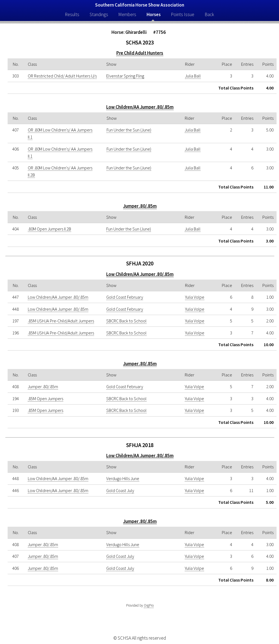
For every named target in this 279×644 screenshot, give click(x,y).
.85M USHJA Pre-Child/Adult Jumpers (61, 321)
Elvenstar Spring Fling (125, 76)
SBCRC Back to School (126, 321)
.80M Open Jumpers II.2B (49, 229)
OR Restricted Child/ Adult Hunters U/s (62, 76)
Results (72, 14)
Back (209, 14)
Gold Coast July (120, 490)
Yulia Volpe (195, 297)
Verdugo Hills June (123, 478)
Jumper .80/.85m (140, 206)
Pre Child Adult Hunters (140, 53)
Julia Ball (193, 76)
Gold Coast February (125, 297)
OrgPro (149, 605)
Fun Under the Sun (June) (129, 130)
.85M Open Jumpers (46, 399)
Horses (154, 14)
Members (127, 14)
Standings (99, 14)
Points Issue (183, 14)
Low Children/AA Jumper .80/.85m (140, 107)
